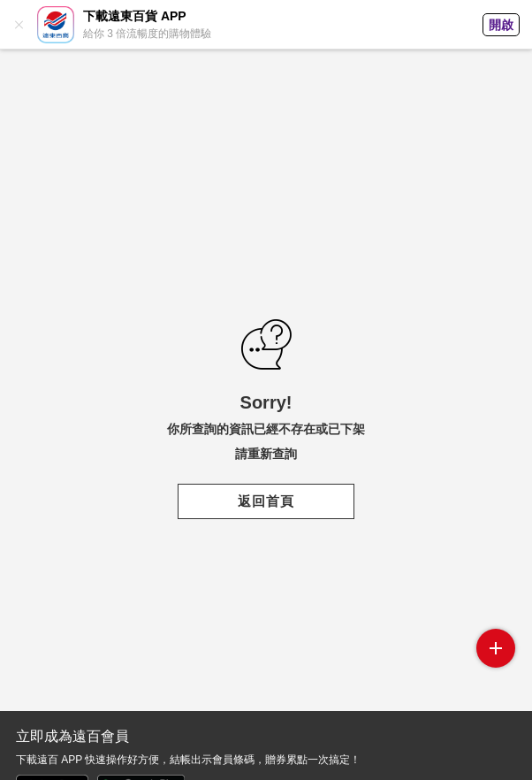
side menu (496, 648)
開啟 (501, 25)
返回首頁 (266, 501)
